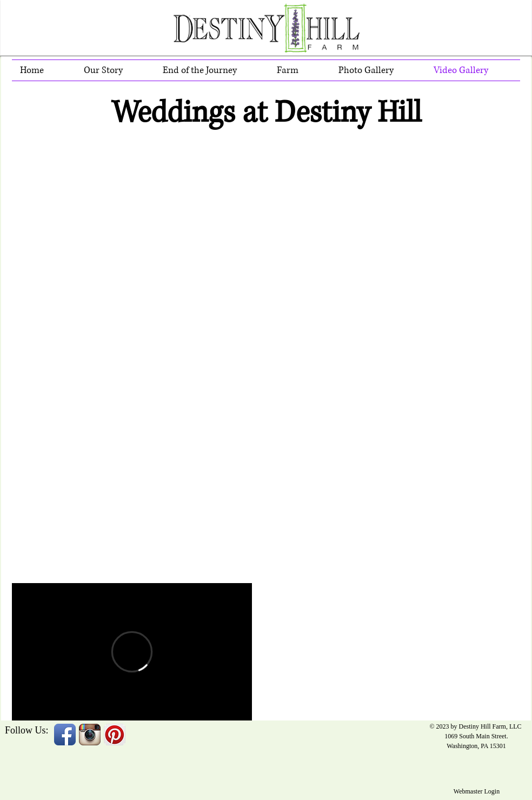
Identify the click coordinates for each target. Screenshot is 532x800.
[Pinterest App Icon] (115, 735)
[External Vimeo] (132, 652)
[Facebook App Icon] (65, 735)
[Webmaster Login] (477, 791)
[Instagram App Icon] (90, 735)
